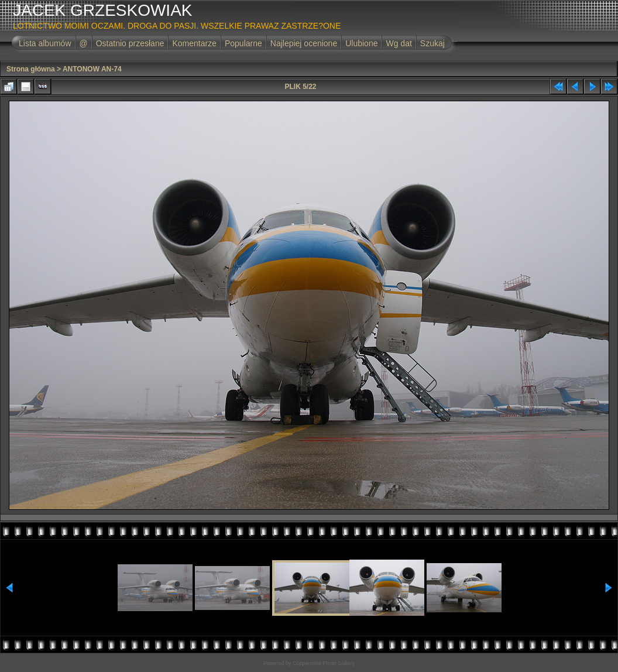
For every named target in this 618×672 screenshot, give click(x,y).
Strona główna (31, 69)
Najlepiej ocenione (304, 43)
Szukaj (432, 43)
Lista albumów (45, 43)
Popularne (243, 43)
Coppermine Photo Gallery (324, 663)
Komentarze (194, 43)
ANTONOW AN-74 (92, 69)
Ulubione (361, 43)
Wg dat (399, 43)
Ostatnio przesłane (130, 43)
